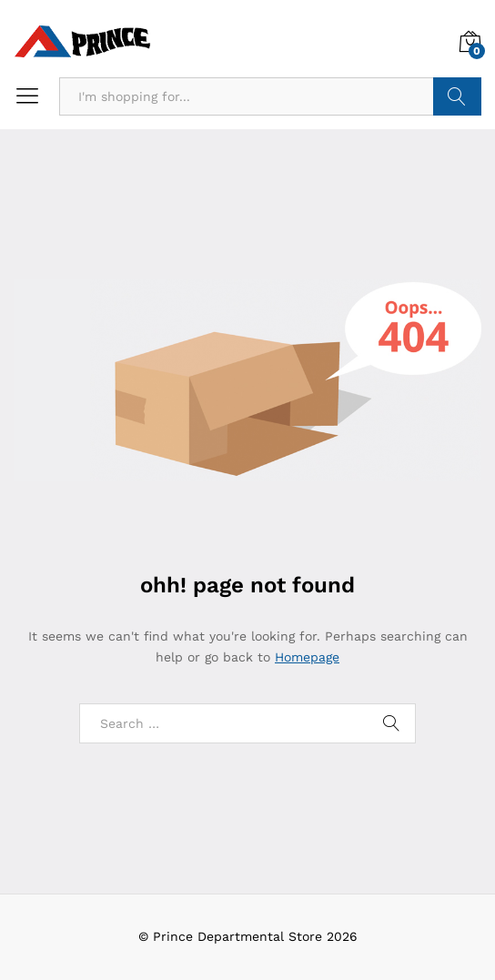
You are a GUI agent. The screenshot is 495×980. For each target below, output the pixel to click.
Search (457, 96)
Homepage (307, 657)
